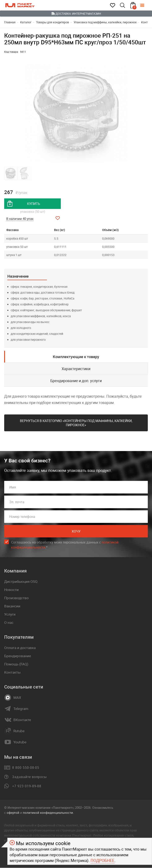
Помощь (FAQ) (16, 664)
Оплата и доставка (20, 648)
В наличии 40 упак (20, 219)
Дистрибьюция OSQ (21, 582)
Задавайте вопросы (29, 777)
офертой (13, 813)
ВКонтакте (22, 720)
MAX (17, 698)
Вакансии (12, 606)
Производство (16, 598)
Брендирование (18, 656)
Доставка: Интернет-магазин (76, 14)
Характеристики (76, 369)
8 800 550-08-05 (26, 768)
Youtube (20, 742)
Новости (11, 590)
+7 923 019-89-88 (27, 786)
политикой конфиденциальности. (48, 813)
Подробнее (103, 860)
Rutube (19, 731)
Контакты (12, 672)
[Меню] (145, 5)
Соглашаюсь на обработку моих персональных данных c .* (65, 545)
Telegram (21, 709)
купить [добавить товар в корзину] (34, 204)
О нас (9, 623)
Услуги (10, 614)
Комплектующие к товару (76, 357)
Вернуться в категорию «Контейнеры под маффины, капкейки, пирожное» (76, 423)
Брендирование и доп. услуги (76, 381)
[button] (144, 113)
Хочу (76, 531)
